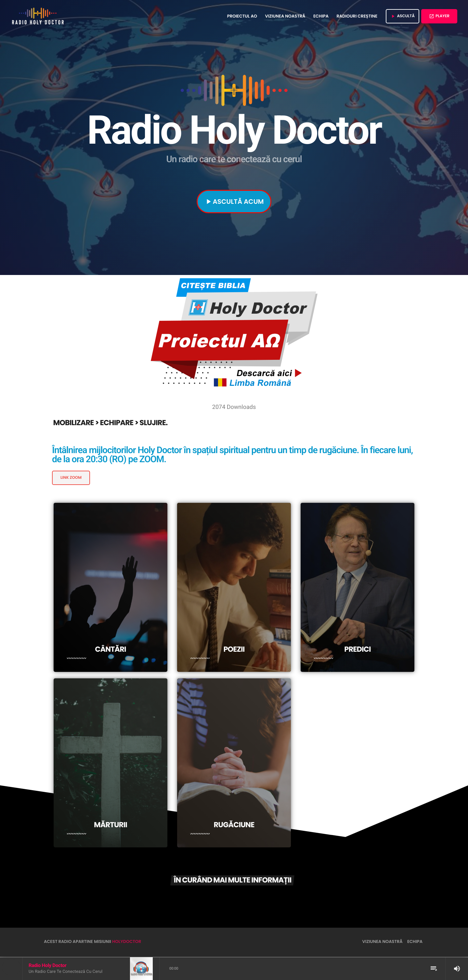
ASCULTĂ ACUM (234, 202)
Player (439, 16)
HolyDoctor (127, 942)
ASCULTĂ (403, 16)
